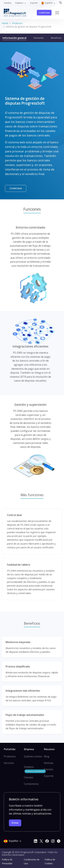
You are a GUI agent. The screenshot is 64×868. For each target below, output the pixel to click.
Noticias (49, 763)
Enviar (15, 823)
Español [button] (47, 3)
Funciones (39, 38)
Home (5, 23)
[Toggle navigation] (57, 13)
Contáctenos (31, 784)
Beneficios (56, 38)
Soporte (34, 3)
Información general (14, 38)
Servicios (9, 763)
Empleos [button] (20, 3)
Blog (47, 756)
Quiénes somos (33, 756)
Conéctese (44, 13)
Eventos (8, 3)
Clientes (29, 777)
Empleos (35, 769)
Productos (17, 23)
